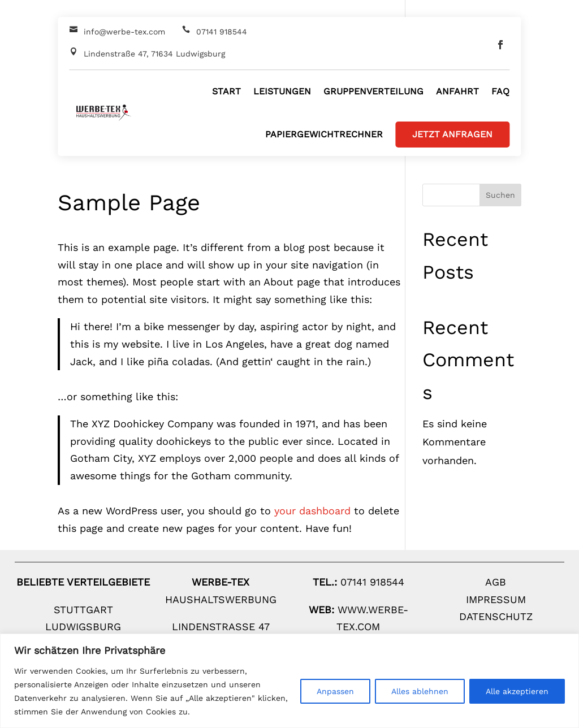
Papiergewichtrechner (324, 134)
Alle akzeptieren (517, 691)
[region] (289, 681)
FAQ (500, 91)
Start (226, 91)
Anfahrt (457, 91)
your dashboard (312, 511)
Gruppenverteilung (373, 91)
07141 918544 (222, 32)
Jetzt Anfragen (452, 134)
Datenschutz (496, 616)
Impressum (496, 599)
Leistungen (282, 91)
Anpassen (335, 691)
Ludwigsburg (83, 627)
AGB (496, 582)
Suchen (500, 195)
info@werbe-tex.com (124, 32)
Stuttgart (83, 610)
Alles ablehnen (420, 691)
